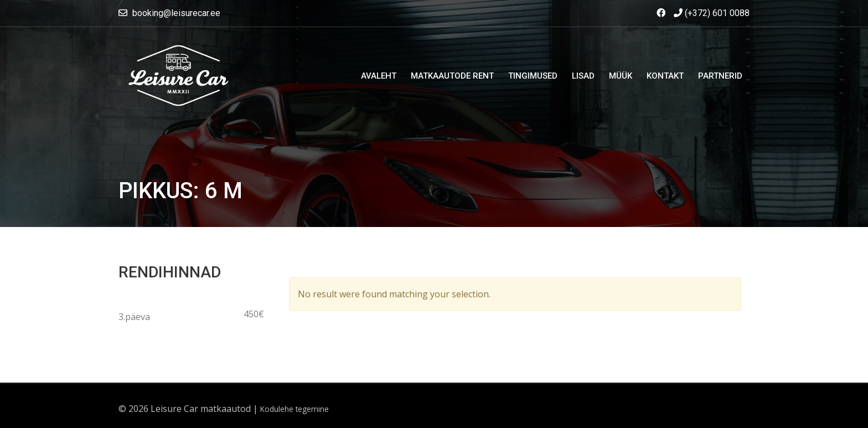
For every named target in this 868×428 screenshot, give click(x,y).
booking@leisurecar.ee (176, 13)
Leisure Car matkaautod (201, 409)
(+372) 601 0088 (712, 13)
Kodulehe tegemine (294, 409)
